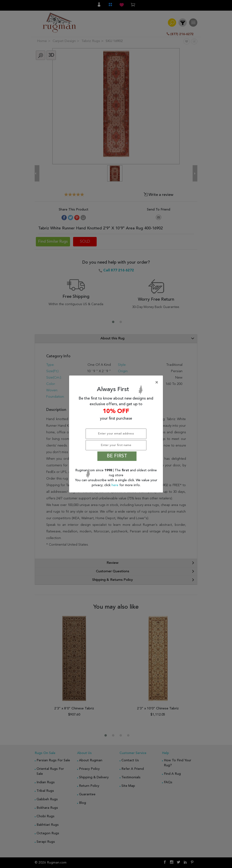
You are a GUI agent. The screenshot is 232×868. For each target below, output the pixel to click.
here (115, 485)
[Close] (117, 383)
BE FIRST (117, 456)
